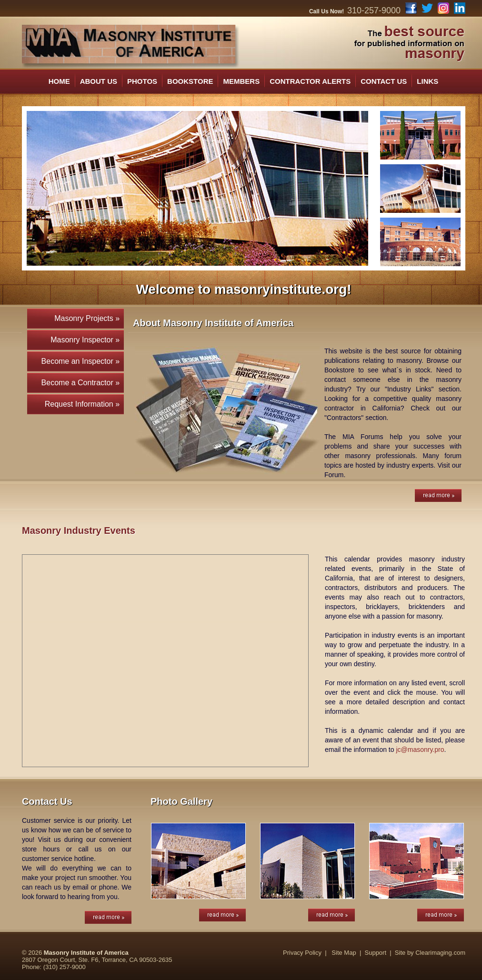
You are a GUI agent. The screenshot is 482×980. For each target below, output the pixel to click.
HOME (59, 81)
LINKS (427, 81)
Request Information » (84, 404)
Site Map (344, 953)
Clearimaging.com (440, 953)
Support (376, 953)
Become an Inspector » (83, 361)
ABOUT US (99, 81)
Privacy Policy (302, 953)
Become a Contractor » (83, 383)
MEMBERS (241, 81)
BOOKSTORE (190, 81)
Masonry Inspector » (87, 340)
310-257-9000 (374, 10)
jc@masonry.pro (420, 750)
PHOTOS (142, 81)
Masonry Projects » (89, 318)
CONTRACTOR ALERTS (310, 81)
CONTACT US (384, 81)
